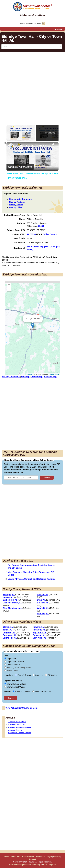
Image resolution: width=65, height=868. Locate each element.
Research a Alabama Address (20, 733)
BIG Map (25, 377)
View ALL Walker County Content (21, 708)
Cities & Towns (23, 675)
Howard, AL (38, 627)
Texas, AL (7, 630)
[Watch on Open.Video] (20, 167)
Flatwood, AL (39, 635)
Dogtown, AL (9, 632)
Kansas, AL (8, 597)
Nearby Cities (16, 207)
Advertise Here (28, 856)
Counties (38, 675)
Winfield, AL (43, 608)
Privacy (56, 856)
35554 (41, 226)
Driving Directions (11, 377)
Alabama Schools (15, 730)
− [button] (9, 289)
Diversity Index (12, 665)
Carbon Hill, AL (10, 600)
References (41, 856)
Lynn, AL (41, 600)
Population (10, 659)
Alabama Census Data (17, 724)
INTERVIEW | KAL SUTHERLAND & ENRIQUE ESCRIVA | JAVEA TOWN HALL (32, 146)
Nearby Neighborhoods (20, 199)
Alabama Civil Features (17, 722)
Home (7, 856)
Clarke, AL (8, 627)
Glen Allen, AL (39, 638)
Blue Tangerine (50, 865)
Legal (49, 856)
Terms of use (54, 374)
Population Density (14, 662)
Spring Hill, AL (10, 638)
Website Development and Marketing (25, 865)
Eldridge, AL (9, 595)
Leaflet (30, 374)
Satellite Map (50, 377)
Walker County (50, 234)
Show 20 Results (22, 692)
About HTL (15, 856)
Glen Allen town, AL (12, 603)
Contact (33, 859)
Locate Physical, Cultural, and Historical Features (32, 579)
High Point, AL (40, 632)
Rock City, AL (39, 630)
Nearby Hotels (16, 205)
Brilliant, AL (43, 603)
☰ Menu (58, 30)
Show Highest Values (15, 684)
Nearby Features (17, 202)
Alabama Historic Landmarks (20, 727)
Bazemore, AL (10, 635)
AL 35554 (31, 234)
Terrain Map (37, 377)
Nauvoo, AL (43, 595)
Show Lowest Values (15, 687)
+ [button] (9, 285)
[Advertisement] (32, 87)
